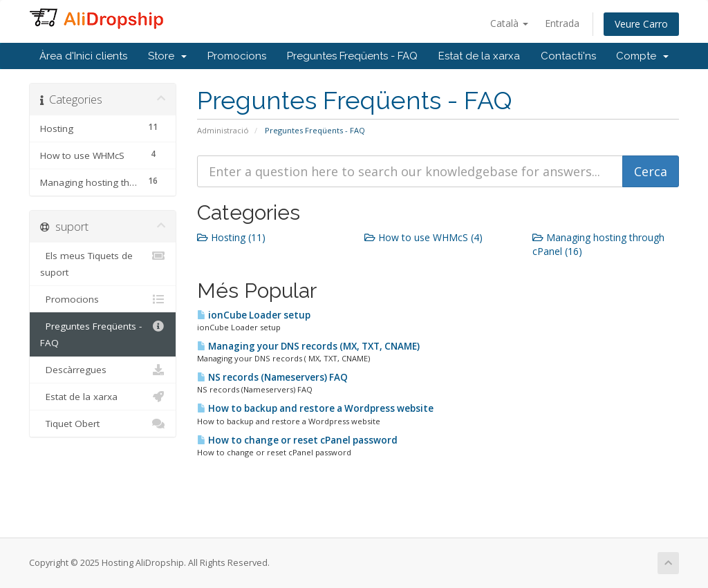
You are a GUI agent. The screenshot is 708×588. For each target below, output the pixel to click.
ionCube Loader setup (254, 315)
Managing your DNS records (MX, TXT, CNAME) (308, 346)
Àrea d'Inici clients (83, 56)
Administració (223, 130)
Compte (642, 56)
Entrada (562, 23)
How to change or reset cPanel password (297, 440)
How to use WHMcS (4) (423, 237)
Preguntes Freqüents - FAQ (352, 56)
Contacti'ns (568, 56)
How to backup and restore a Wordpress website (315, 408)
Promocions (237, 56)
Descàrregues (103, 370)
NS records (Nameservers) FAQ (272, 377)
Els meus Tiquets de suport (103, 263)
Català (509, 23)
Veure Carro (641, 24)
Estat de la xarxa (479, 56)
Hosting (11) (231, 237)
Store (167, 56)
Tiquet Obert (103, 424)
